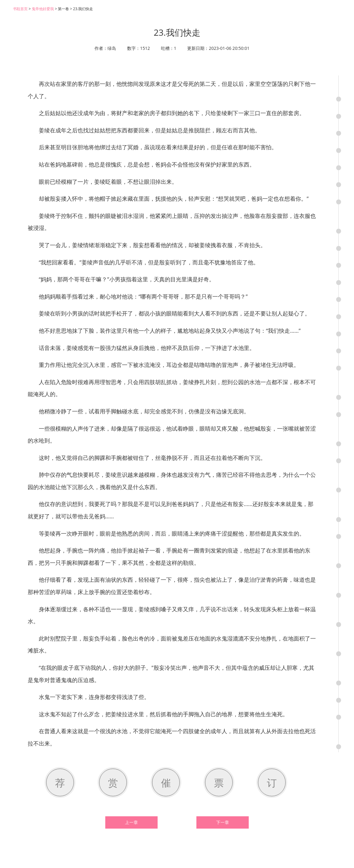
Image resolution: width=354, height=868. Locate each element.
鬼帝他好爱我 (43, 9)
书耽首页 (20, 9)
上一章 (131, 822)
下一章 (223, 822)
